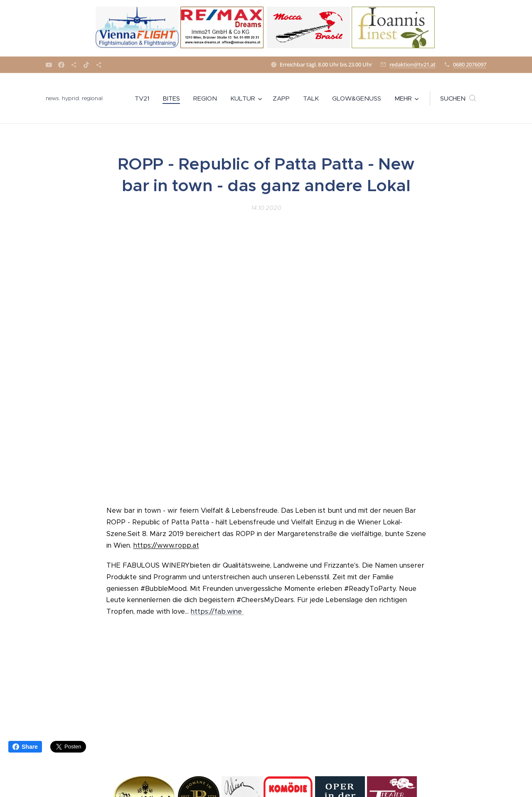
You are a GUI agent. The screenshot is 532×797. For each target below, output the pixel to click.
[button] (458, 98)
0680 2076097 (470, 64)
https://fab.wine (217, 612)
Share (25, 747)
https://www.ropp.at (166, 545)
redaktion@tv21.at (413, 64)
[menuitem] (144, 98)
